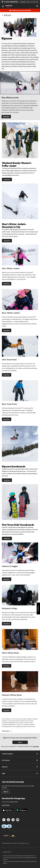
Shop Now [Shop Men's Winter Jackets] (7, 241)
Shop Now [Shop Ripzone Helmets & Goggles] (7, 579)
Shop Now (6, 116)
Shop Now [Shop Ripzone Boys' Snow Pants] (7, 419)
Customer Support (20, 754)
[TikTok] (8, 820)
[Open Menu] (3, 6)
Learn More (6, 805)
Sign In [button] (20, 742)
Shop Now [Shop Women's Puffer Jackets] (7, 180)
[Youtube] (18, 820)
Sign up (6, 792)
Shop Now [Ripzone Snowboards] (7, 480)
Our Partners (20, 760)
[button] (20, 83)
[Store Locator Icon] (2, 2)
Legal (20, 773)
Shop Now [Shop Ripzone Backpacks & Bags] (7, 624)
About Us (20, 767)
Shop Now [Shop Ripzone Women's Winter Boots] (7, 710)
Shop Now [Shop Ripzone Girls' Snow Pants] (7, 375)
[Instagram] (13, 820)
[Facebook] (4, 820)
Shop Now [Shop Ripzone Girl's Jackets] (7, 284)
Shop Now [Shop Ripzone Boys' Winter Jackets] (7, 330)
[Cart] (37, 6)
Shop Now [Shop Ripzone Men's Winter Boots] (7, 666)
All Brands (7, 15)
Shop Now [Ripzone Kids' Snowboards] (7, 539)
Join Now (36, 746)
